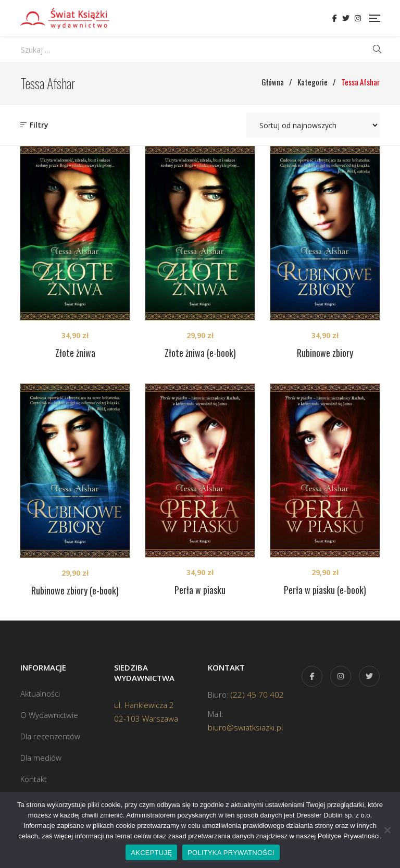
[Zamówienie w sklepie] (313, 125)
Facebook (335, 18)
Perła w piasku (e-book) (325, 590)
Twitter (346, 18)
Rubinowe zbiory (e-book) (75, 590)
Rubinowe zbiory (325, 353)
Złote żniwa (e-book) (200, 353)
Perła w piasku (200, 590)
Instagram (358, 18)
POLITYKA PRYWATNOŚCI (231, 853)
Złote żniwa (75, 353)
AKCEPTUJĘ (151, 853)
